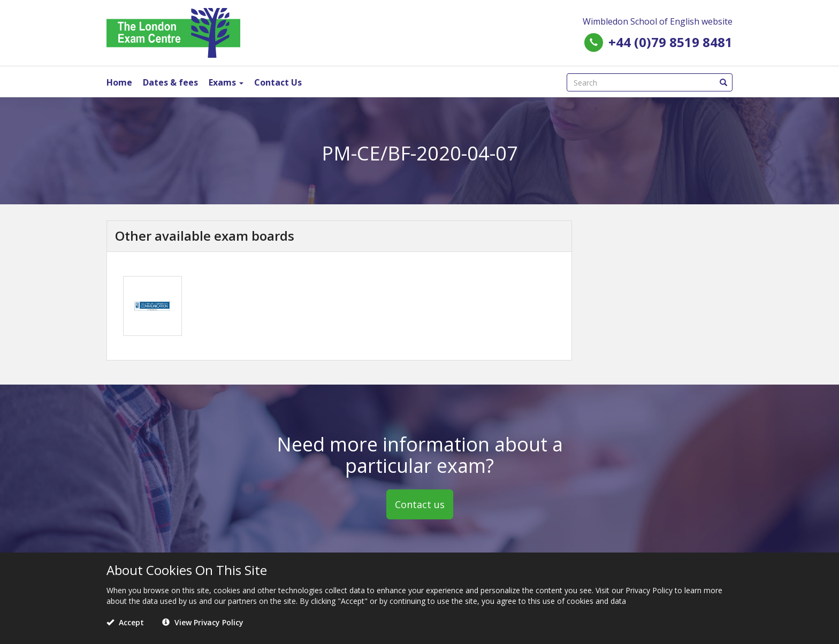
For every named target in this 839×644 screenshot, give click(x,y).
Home (119, 82)
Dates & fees (170, 82)
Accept (125, 622)
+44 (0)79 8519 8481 (670, 42)
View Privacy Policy (203, 622)
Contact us (420, 504)
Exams (226, 82)
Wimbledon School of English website (658, 21)
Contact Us (278, 82)
